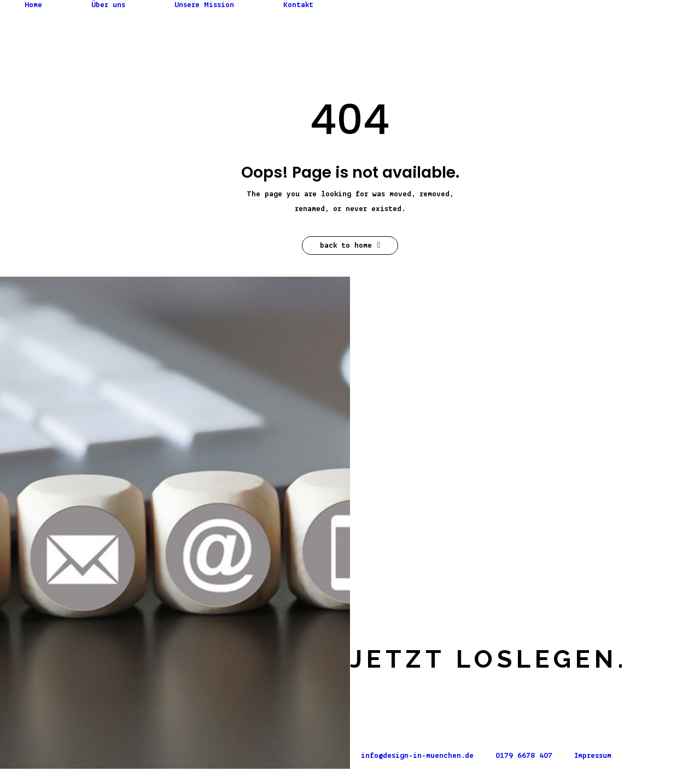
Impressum (593, 756)
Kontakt (298, 5)
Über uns (108, 5)
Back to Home (350, 246)
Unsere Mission (204, 5)
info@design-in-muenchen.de (417, 756)
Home (33, 5)
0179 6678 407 (524, 756)
